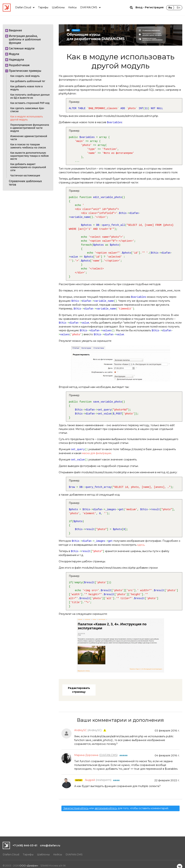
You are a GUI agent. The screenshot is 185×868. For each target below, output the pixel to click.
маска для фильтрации (97, 453)
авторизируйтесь (106, 808)
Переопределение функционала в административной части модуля (30, 128)
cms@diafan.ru (50, 845)
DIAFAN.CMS (74, 854)
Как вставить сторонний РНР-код (30, 103)
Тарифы (28, 854)
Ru (170, 8)
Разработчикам (18, 65)
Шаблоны (43, 854)
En (178, 8)
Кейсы (58, 854)
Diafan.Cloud (11, 854)
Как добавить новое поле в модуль (26, 88)
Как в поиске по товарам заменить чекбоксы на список (28, 146)
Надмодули (15, 60)
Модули (13, 54)
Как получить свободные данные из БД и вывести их (30, 96)
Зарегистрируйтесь (76, 808)
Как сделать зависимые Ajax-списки (27, 110)
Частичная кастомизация (25, 176)
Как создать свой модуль (25, 76)
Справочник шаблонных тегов (25, 183)
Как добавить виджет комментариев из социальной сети (28, 167)
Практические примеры (24, 71)
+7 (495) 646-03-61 (25, 845)
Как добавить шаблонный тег (28, 81)
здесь (141, 545)
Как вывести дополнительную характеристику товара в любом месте (29, 156)
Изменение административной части (29, 138)
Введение (14, 30)
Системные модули (20, 48)
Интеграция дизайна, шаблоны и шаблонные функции (24, 39)
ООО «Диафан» (29, 865)
